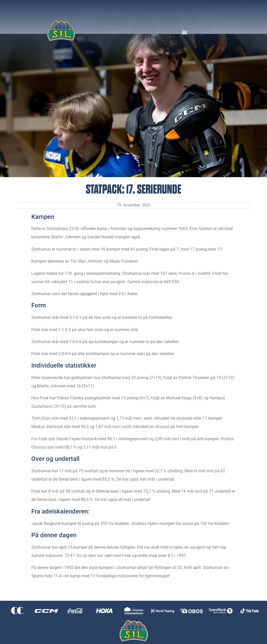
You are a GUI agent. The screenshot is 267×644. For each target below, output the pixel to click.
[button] (184, 32)
